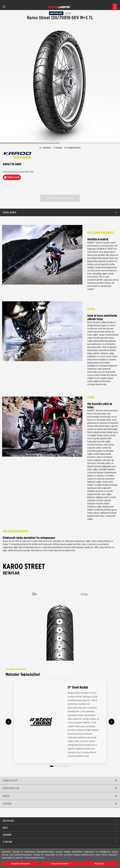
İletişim (7, 804)
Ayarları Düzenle (21, 864)
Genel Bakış (10, 212)
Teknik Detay (10, 780)
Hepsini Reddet (60, 864)
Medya (6, 796)
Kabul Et (99, 864)
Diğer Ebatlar (11, 788)
